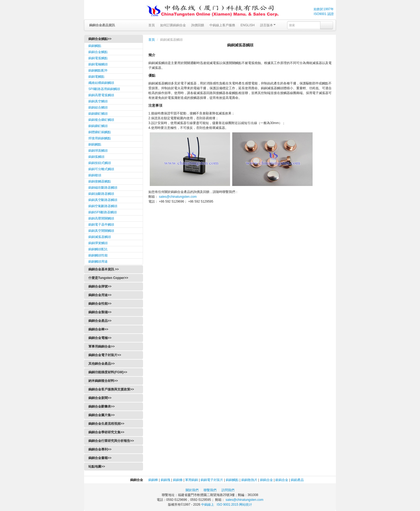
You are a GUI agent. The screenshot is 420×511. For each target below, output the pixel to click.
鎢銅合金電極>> (100, 338)
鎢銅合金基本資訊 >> (104, 269)
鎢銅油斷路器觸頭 (101, 194)
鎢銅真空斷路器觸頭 (103, 200)
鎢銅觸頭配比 (98, 249)
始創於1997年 (324, 9)
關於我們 (192, 490)
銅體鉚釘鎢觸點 (100, 132)
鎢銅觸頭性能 (98, 255)
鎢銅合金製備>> (100, 312)
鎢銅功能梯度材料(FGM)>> (108, 372)
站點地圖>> (97, 467)
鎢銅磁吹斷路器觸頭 (103, 188)
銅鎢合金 (267, 480)
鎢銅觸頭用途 (98, 262)
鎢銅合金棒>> (98, 329)
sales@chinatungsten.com (177, 197)
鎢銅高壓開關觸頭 (101, 218)
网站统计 (246, 505)
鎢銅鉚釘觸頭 (98, 114)
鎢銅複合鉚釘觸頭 (101, 120)
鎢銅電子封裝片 (212, 480)
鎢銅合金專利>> (100, 449)
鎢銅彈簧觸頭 (98, 243)
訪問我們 (228, 490)
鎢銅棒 (153, 480)
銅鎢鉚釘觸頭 (98, 126)
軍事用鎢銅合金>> (102, 346)
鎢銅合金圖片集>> (102, 415)
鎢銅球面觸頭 (98, 151)
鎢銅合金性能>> (100, 304)
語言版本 (268, 25)
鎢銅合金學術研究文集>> (106, 432)
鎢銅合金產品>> (100, 321)
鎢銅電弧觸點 (98, 58)
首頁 (152, 25)
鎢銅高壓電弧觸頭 (101, 95)
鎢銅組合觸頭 (98, 107)
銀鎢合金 (282, 480)
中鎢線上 (207, 505)
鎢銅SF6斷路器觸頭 (103, 212)
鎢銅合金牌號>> (100, 286)
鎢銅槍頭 (95, 175)
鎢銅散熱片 (249, 480)
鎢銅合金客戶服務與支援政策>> (111, 389)
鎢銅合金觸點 (98, 52)
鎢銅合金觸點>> (100, 39)
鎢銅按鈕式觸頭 (100, 163)
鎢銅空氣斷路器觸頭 (103, 206)
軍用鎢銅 (192, 480)
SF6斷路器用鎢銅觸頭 (104, 89)
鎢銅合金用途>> (100, 295)
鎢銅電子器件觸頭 (101, 225)
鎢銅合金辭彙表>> (102, 406)
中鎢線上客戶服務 (222, 25)
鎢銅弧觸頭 (96, 157)
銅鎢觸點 (95, 144)
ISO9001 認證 (324, 14)
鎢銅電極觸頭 (98, 64)
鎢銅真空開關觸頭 (101, 231)
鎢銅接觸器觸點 (100, 181)
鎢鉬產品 (297, 480)
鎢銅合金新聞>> (100, 398)
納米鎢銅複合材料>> (103, 381)
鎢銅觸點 (95, 46)
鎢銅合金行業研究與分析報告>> (111, 441)
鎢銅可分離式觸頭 (101, 169)
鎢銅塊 (166, 480)
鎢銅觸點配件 (98, 70)
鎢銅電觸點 (96, 77)
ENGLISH (248, 25)
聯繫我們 (210, 490)
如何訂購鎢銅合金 (173, 25)
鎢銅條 (178, 480)
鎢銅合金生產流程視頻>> (106, 424)
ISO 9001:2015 (228, 505)
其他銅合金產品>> (102, 364)
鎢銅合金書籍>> (100, 458)
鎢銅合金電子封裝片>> (105, 355)
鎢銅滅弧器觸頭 (100, 237)
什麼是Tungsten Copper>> (108, 278)
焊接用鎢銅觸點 (100, 138)
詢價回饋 (198, 25)
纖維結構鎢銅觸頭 (101, 83)
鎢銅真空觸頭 (98, 101)
